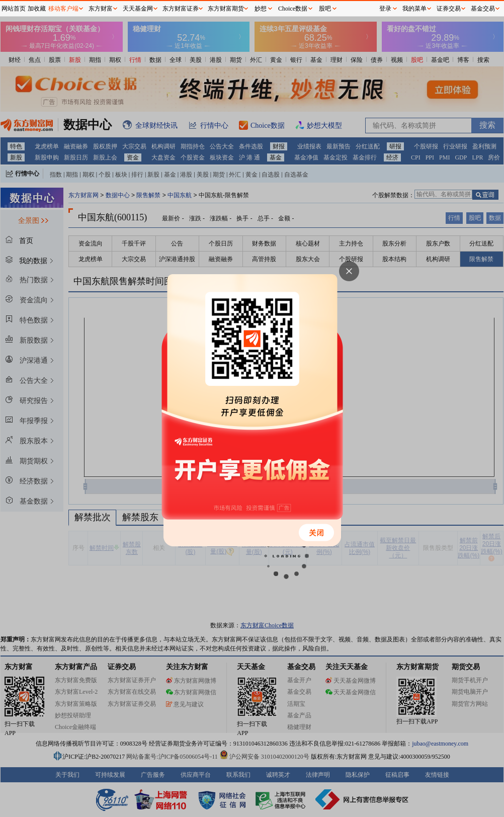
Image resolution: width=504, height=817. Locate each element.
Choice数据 (293, 9)
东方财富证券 (181, 9)
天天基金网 (138, 9)
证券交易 (449, 9)
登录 (385, 9)
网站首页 (14, 9)
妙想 (261, 9)
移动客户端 (63, 9)
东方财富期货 (226, 9)
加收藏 (37, 9)
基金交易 (483, 9)
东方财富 (101, 9)
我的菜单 (414, 9)
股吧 (325, 9)
